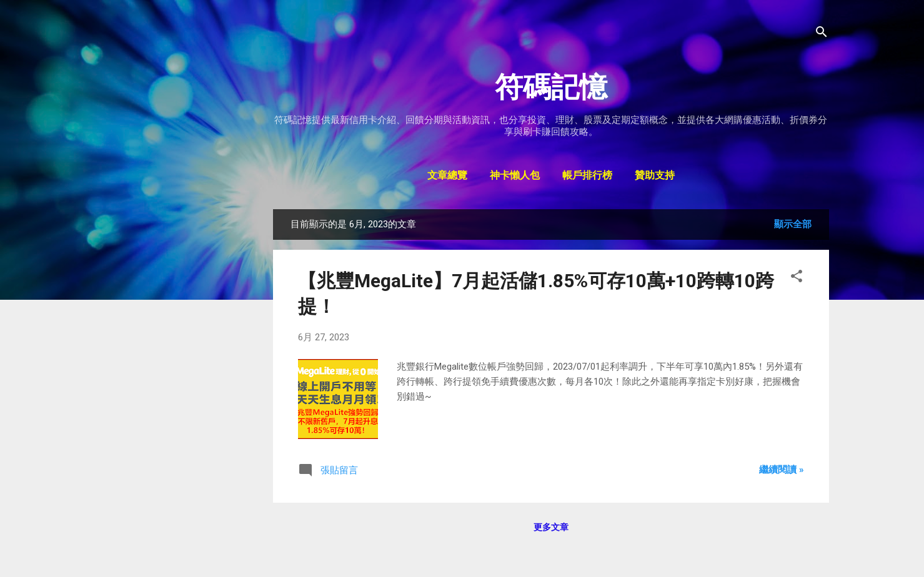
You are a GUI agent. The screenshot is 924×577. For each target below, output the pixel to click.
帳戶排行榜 (587, 176)
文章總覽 (447, 176)
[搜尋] (822, 34)
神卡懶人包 (515, 176)
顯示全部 (793, 224)
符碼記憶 (551, 87)
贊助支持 (655, 176)
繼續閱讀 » (782, 470)
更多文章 (551, 527)
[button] (797, 278)
